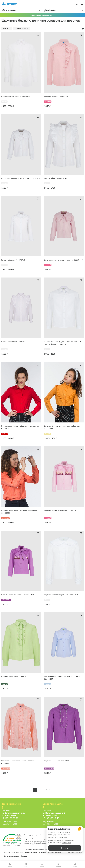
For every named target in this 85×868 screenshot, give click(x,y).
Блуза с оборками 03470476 (13, 260)
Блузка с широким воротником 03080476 (61, 595)
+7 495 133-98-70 (10, 818)
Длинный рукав (21, 29)
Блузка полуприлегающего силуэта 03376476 (21, 178)
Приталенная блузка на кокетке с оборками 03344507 (62, 678)
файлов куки (66, 842)
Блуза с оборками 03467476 (56, 178)
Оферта (24, 856)
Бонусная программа (11, 856)
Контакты (42, 852)
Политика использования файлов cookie (38, 849)
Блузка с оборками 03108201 (14, 676)
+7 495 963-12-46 (51, 818)
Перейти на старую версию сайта (41, 15)
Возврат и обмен (31, 852)
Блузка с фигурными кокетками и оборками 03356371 (62, 427)
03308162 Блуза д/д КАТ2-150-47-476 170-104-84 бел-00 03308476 (63, 343)
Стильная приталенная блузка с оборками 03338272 (19, 762)
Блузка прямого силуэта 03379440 (16, 96)
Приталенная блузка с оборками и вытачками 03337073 (20, 427)
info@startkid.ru (48, 822)
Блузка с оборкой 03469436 (56, 96)
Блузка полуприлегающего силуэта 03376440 (63, 260)
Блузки (7, 29)
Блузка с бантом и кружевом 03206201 (60, 510)
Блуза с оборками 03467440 (13, 342)
